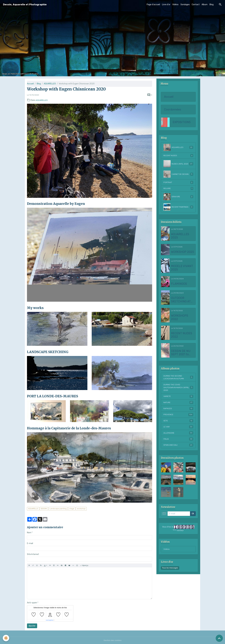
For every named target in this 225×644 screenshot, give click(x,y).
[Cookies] (6, 638)
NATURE (178, 404)
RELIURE (178, 189)
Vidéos (175, 5)
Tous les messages (170, 570)
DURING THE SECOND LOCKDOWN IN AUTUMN (178, 378)
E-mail (30, 543)
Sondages (185, 5)
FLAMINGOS (179, 284)
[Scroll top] (219, 638)
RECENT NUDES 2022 (182, 336)
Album (205, 5)
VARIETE (178, 398)
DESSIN (44, 509)
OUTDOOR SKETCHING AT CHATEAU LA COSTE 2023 (181, 300)
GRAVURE (178, 197)
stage (72, 509)
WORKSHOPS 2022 (180, 318)
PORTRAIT (178, 183)
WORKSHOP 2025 (183, 252)
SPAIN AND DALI (178, 447)
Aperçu (84, 565)
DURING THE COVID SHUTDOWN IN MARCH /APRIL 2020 (178, 389)
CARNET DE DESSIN (178, 174)
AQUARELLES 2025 (180, 236)
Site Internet (33, 554)
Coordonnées (173, 110)
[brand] (25, 5)
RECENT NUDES (178, 156)
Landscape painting (58, 509)
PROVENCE (178, 416)
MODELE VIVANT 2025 (182, 268)
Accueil (30, 84)
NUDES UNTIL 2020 (178, 164)
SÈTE (178, 422)
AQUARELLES (50, 84)
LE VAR (178, 429)
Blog (212, 5)
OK (193, 516)
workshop (81, 509)
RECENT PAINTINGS (178, 207)
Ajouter (32, 626)
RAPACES (178, 410)
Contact (196, 5)
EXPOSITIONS (182, 122)
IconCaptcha (49, 620)
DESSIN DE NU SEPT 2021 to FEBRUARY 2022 (182, 353)
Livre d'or (166, 5)
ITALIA (178, 441)
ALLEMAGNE (178, 435)
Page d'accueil (153, 5)
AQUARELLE (33, 509)
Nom (29, 533)
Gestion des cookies (113, 640)
